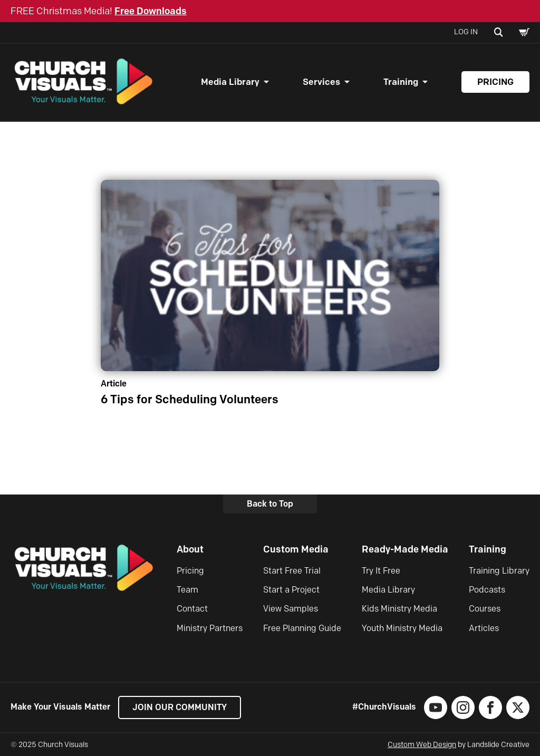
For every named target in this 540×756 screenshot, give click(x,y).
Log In (466, 32)
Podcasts (487, 590)
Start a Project (291, 590)
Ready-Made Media (405, 550)
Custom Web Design (422, 745)
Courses (485, 609)
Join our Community (180, 707)
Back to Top (270, 504)
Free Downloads (151, 11)
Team (187, 590)
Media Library (230, 82)
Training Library (499, 571)
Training (401, 82)
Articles (484, 628)
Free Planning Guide (302, 628)
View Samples (291, 609)
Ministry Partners (210, 628)
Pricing (495, 82)
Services (321, 82)
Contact (192, 609)
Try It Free (381, 571)
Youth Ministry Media (402, 628)
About (190, 550)
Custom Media (296, 550)
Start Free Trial (292, 571)
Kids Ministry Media (399, 609)
